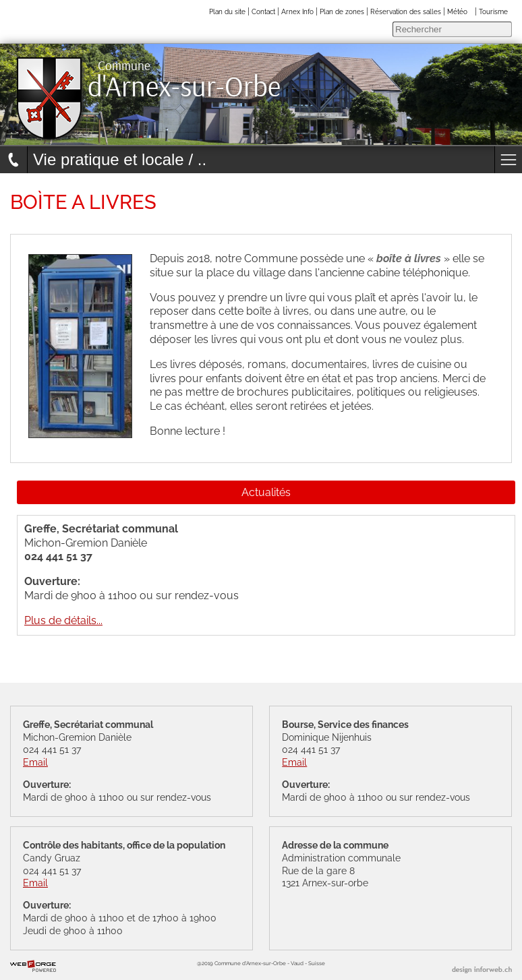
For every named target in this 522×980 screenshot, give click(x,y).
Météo (457, 11)
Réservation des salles (406, 11)
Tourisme (493, 11)
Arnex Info (297, 11)
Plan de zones (342, 11)
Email (35, 762)
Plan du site (227, 11)
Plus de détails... (63, 620)
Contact (263, 11)
